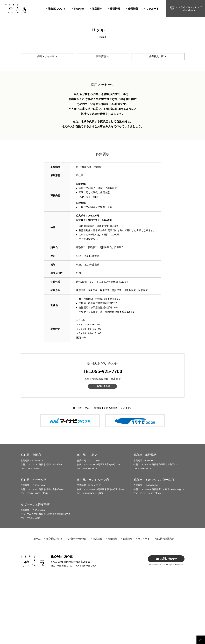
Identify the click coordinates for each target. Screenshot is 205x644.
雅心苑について (57, 9)
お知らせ (79, 9)
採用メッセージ (46, 125)
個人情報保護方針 (165, 607)
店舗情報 (115, 9)
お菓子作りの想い (78, 607)
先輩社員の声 (156, 125)
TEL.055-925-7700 (102, 440)
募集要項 (101, 125)
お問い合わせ (103, 455)
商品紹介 (97, 9)
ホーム (37, 607)
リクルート (153, 9)
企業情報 (133, 9)
